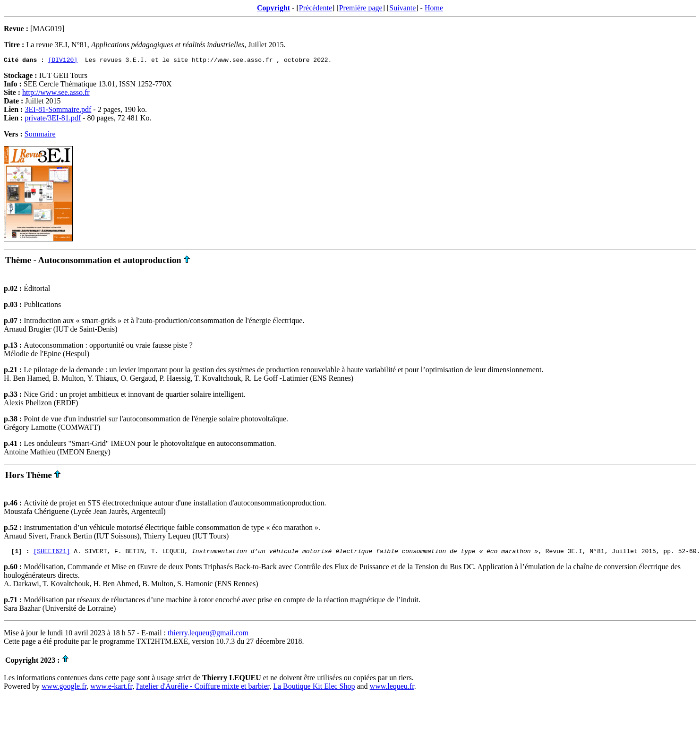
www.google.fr (64, 689)
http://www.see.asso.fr (56, 94)
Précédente (316, 8)
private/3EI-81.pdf (53, 119)
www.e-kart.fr (111, 689)
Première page (361, 8)
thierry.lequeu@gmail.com (208, 636)
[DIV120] (63, 61)
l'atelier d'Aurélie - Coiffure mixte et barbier (203, 689)
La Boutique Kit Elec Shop (314, 689)
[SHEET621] (51, 554)
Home (434, 8)
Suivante (402, 8)
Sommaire (40, 135)
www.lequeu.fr (392, 689)
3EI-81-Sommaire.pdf (58, 111)
